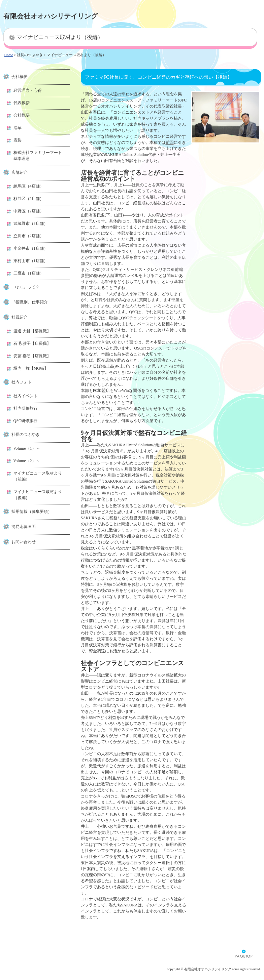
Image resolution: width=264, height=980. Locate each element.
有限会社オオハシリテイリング (51, 16)
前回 (170, 142)
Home (9, 55)
